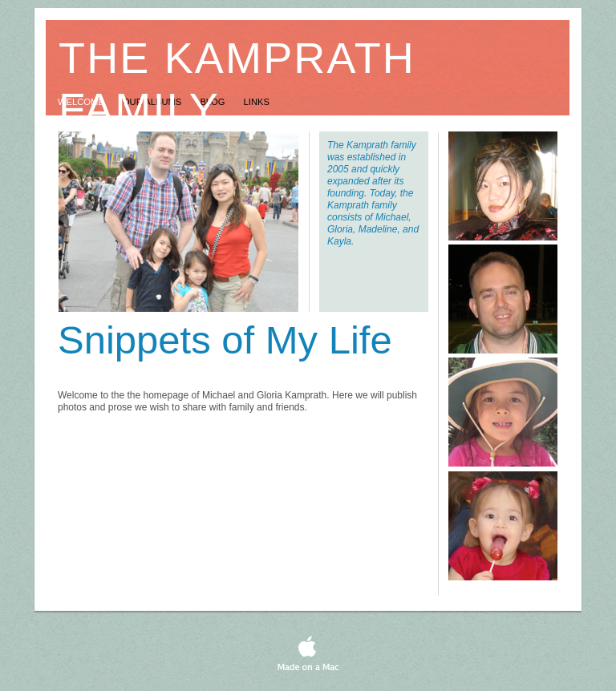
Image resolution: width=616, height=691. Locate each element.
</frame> (432, 643)
